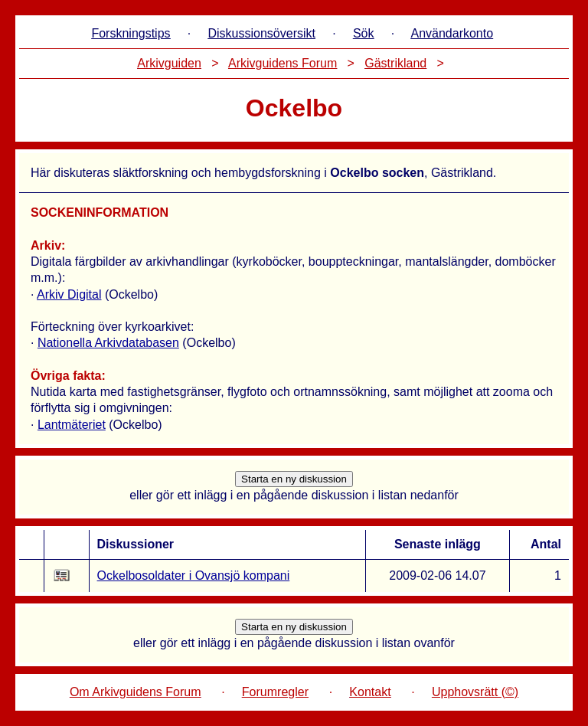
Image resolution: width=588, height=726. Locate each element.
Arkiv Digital (69, 294)
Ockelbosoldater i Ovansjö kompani (194, 576)
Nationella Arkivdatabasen (108, 343)
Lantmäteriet (72, 425)
